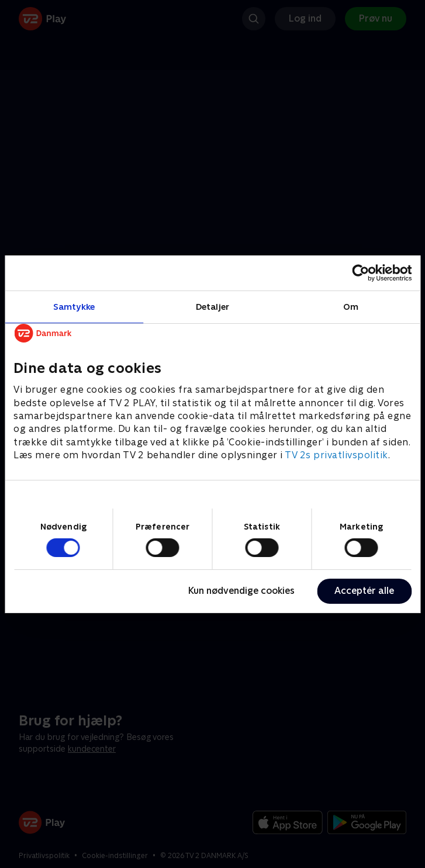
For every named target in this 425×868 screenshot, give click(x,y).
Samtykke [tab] (74, 306)
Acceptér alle (364, 591)
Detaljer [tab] (212, 306)
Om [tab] (351, 306)
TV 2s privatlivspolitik (336, 455)
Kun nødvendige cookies (241, 591)
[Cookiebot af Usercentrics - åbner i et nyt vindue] (360, 272)
